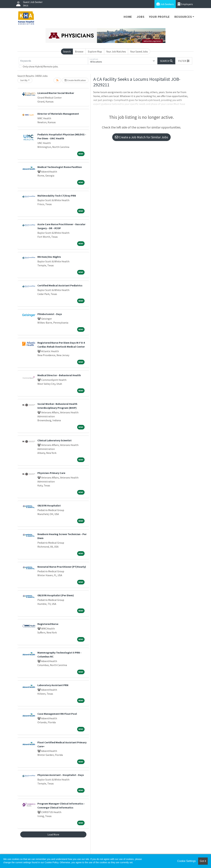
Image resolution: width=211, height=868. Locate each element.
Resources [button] (183, 17)
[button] (184, 61)
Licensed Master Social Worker (56, 93)
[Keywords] (53, 61)
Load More (53, 834)
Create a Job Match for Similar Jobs (141, 137)
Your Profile (159, 17)
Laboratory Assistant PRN (53, 685)
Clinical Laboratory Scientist (54, 440)
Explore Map (95, 51)
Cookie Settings (186, 861)
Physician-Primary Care (51, 473)
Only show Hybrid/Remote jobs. (41, 66)
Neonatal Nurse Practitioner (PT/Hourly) (62, 567)
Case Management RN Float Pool (57, 714)
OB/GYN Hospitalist (49, 505)
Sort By (24, 80)
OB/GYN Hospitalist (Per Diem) (56, 595)
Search (67, 51)
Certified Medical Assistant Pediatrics (60, 285)
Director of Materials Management (58, 114)
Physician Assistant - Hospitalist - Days (61, 775)
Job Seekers (165, 4)
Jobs (140, 17)
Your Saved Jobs (139, 51)
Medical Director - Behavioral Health (59, 375)
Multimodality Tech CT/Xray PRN (57, 196)
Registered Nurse (48, 624)
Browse (79, 51)
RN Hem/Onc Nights (49, 257)
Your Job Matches (116, 51)
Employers (185, 4)
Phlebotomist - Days (50, 314)
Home (128, 17)
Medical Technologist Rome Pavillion (60, 167)
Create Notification (75, 80)
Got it (203, 861)
